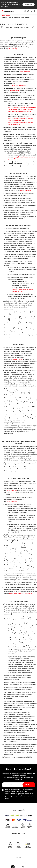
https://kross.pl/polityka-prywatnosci (21, 594)
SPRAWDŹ (29, 4)
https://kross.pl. (13, 49)
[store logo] (8, 11)
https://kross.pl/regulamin (18, 85)
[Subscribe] (29, 785)
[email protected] (25, 71)
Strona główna (6, 16)
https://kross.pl (14, 90)
